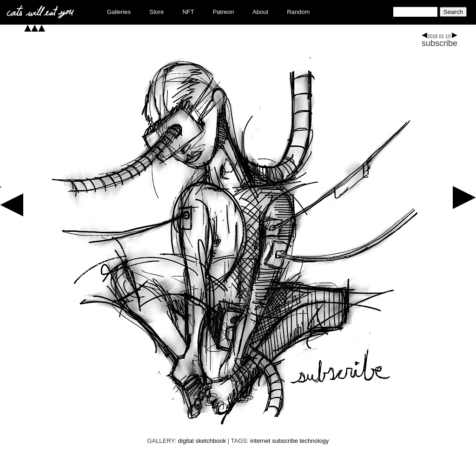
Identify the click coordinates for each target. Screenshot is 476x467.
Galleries (119, 12)
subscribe (440, 43)
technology (314, 441)
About (260, 12)
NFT (188, 12)
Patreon (224, 12)
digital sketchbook (202, 441)
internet (260, 441)
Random (298, 12)
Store (156, 12)
